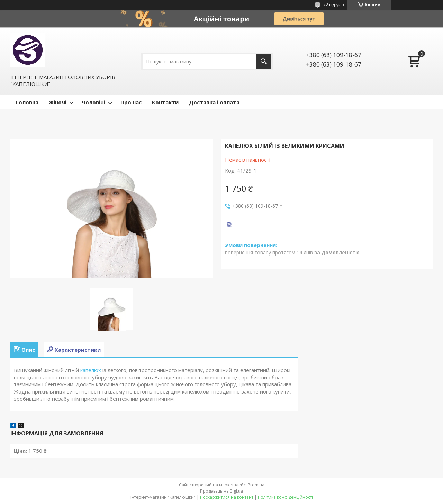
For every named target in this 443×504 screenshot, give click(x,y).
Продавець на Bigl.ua (221, 491)
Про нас (131, 102)
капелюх (91, 370)
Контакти (165, 102)
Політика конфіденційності (285, 497)
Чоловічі (93, 102)
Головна (27, 102)
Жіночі (58, 102)
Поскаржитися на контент (227, 497)
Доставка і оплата (214, 102)
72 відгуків (333, 5)
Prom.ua (256, 485)
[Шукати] (264, 61)
